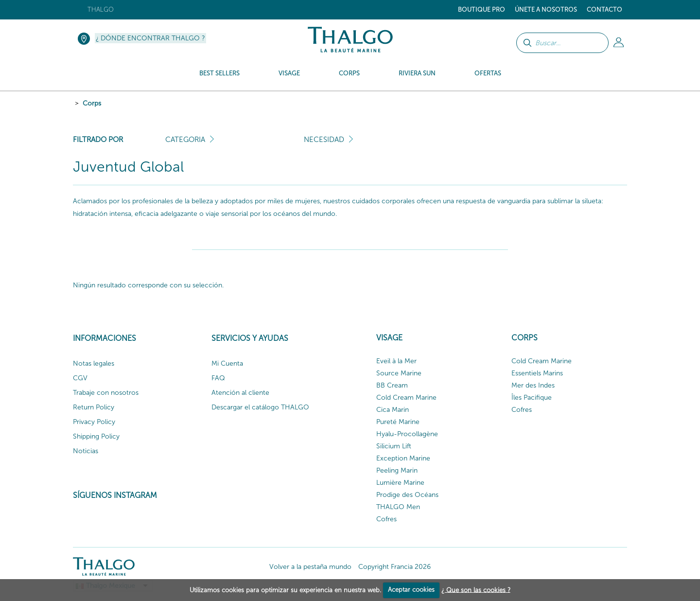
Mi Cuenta (227, 363)
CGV (80, 378)
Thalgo (101, 9)
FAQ (218, 378)
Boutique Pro (481, 9)
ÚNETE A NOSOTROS (546, 9)
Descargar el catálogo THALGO (260, 407)
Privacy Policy (94, 422)
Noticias (86, 451)
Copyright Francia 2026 (394, 567)
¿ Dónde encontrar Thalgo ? (150, 38)
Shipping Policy (96, 436)
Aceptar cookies (411, 590)
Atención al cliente (240, 393)
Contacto (604, 9)
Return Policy (94, 407)
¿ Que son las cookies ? (476, 590)
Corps (92, 103)
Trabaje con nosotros (106, 393)
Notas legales (94, 363)
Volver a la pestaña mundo (310, 567)
